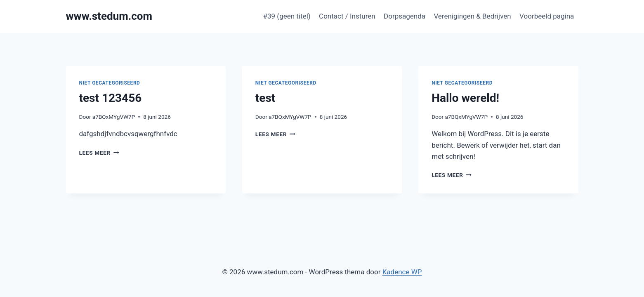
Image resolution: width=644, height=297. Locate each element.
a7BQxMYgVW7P (114, 117)
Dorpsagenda (405, 16)
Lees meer (99, 153)
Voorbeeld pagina (547, 16)
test (265, 98)
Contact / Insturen (347, 16)
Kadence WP (402, 272)
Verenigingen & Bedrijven (472, 16)
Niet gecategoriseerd (110, 83)
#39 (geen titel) (287, 16)
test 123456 (111, 98)
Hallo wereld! (465, 98)
